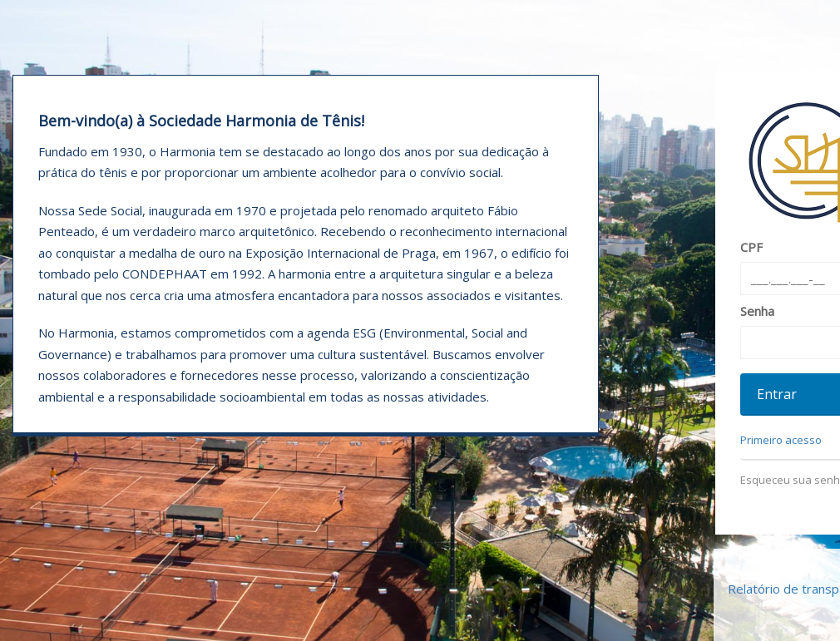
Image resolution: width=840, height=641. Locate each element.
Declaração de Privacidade (420, 609)
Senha (757, 311)
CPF (751, 247)
